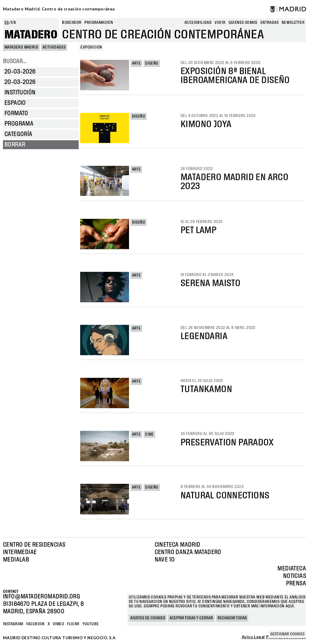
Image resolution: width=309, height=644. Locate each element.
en (13, 23)
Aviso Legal (253, 637)
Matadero (31, 35)
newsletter (293, 23)
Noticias (295, 576)
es (7, 23)
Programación (99, 23)
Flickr (73, 624)
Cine (149, 434)
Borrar (15, 145)
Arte (136, 63)
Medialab (16, 560)
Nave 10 (165, 560)
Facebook (35, 624)
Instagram (13, 624)
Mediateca (292, 569)
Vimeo (58, 624)
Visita (220, 23)
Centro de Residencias (34, 545)
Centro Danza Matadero (188, 552)
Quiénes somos (243, 23)
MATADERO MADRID (21, 47)
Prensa (296, 584)
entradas (270, 23)
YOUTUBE (91, 624)
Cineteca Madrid (178, 545)
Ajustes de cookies (148, 618)
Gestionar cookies (287, 634)
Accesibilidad (198, 23)
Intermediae (20, 552)
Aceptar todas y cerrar (191, 618)
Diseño (152, 63)
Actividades (54, 47)
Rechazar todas (232, 618)
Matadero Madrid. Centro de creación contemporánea (59, 9)
